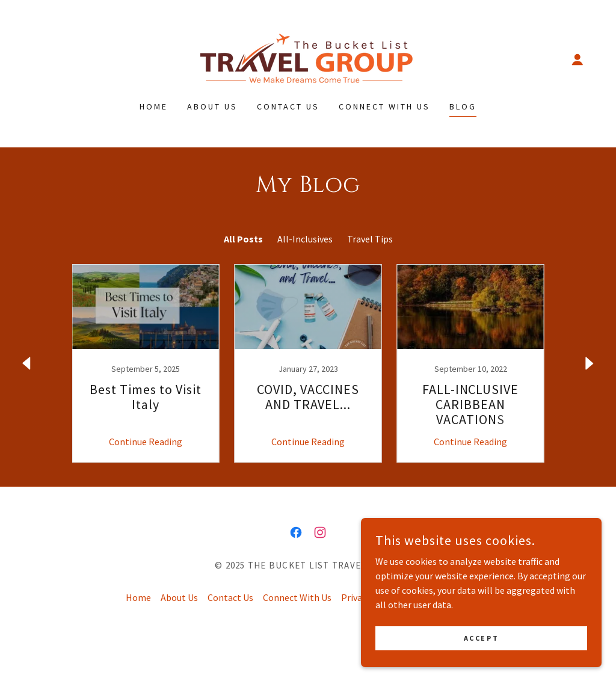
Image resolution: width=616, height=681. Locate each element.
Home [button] (138, 597)
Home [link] (154, 106)
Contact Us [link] (288, 106)
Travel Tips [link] (370, 239)
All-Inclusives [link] (305, 239)
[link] (308, 58)
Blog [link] (463, 106)
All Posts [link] (243, 239)
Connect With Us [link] (384, 106)
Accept (481, 638)
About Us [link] (212, 106)
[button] (577, 60)
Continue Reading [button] (146, 442)
